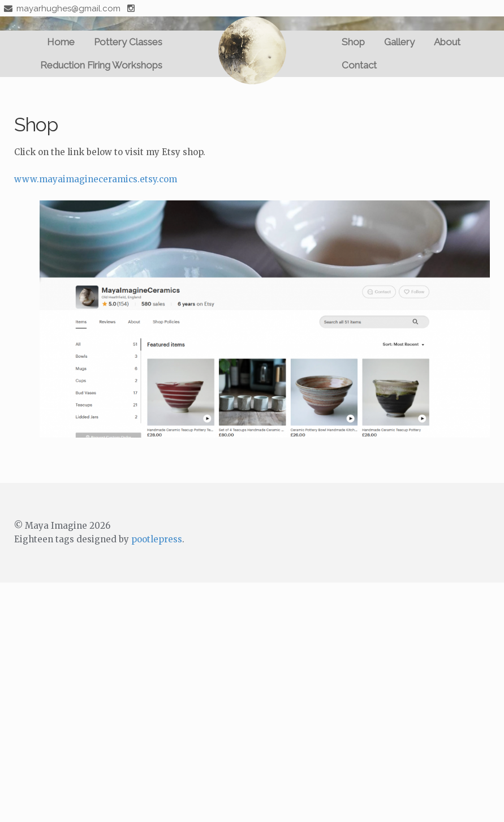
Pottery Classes (128, 42)
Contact (359, 65)
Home (61, 42)
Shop (353, 42)
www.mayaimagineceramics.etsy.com (96, 179)
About (447, 42)
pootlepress (157, 539)
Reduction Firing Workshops (101, 65)
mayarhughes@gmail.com (60, 8)
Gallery (399, 42)
